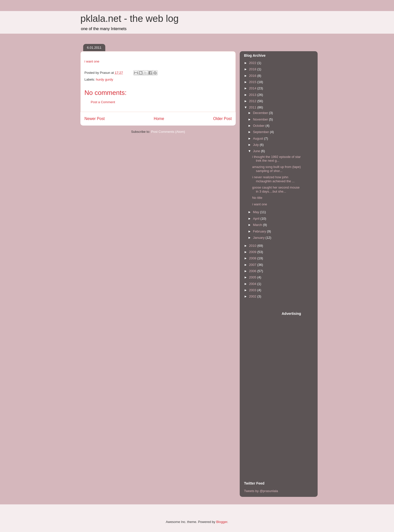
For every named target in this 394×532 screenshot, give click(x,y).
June (257, 151)
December (261, 113)
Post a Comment (103, 102)
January (259, 238)
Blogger (222, 522)
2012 (253, 101)
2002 (253, 296)
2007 (253, 265)
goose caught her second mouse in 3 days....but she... (276, 189)
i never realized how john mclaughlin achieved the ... (273, 179)
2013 (253, 95)
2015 (253, 82)
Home (159, 119)
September (261, 132)
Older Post (222, 119)
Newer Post (95, 119)
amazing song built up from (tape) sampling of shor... (276, 169)
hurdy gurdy (105, 79)
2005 (253, 277)
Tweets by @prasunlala (261, 491)
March (258, 225)
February (260, 231)
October (259, 126)
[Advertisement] (264, 387)
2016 (253, 76)
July (256, 145)
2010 (253, 246)
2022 (253, 63)
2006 (253, 271)
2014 (253, 88)
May (257, 212)
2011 (253, 107)
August (259, 138)
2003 (253, 290)
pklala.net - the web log (130, 19)
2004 (253, 284)
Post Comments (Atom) (168, 132)
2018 (253, 69)
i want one (92, 61)
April (257, 219)
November (261, 119)
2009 (253, 252)
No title (257, 198)
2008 (253, 258)
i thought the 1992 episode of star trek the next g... (276, 159)
